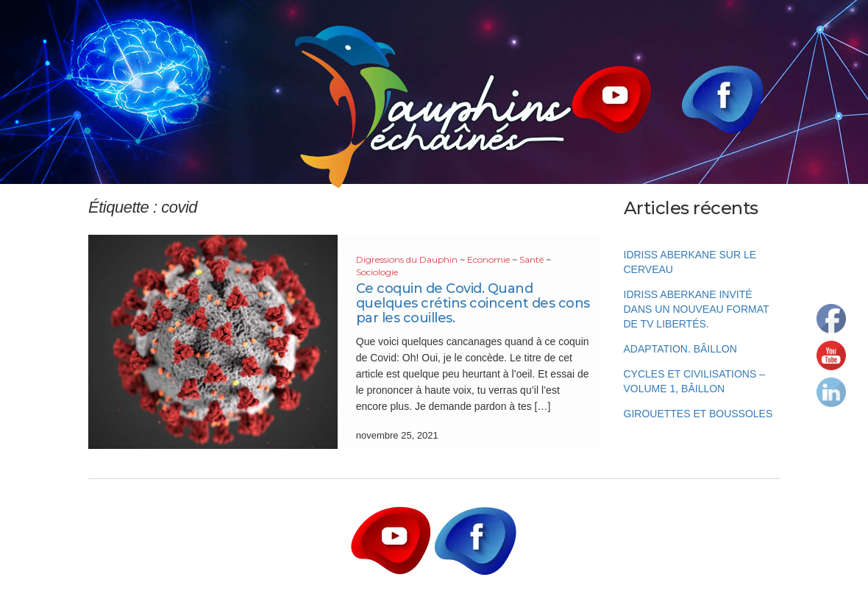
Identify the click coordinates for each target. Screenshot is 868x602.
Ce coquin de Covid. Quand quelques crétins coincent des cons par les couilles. (473, 303)
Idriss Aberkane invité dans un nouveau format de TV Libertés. (697, 309)
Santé (531, 259)
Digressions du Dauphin (407, 259)
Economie (488, 259)
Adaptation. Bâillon (680, 349)
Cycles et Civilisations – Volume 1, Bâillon (694, 381)
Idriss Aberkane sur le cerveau (690, 262)
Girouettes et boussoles (698, 414)
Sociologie (377, 272)
